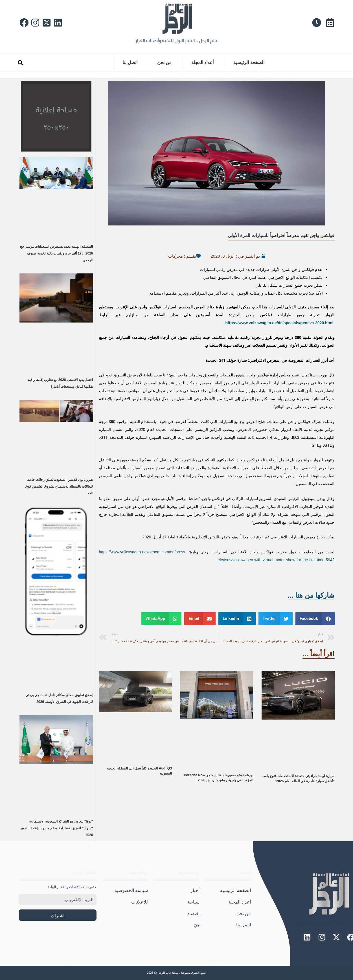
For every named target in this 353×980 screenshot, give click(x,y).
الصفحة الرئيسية (249, 63)
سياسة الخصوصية (131, 890)
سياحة (194, 902)
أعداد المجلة (202, 63)
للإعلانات (140, 902)
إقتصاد (193, 914)
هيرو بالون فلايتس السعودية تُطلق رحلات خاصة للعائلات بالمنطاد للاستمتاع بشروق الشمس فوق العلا (59, 486)
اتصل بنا (130, 63)
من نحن (164, 63)
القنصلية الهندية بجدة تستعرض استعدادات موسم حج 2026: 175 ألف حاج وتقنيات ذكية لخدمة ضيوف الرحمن (56, 253)
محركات (176, 256)
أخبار (195, 890)
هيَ (197, 925)
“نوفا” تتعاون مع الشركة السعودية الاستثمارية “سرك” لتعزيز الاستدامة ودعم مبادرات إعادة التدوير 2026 (56, 828)
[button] (20, 63)
